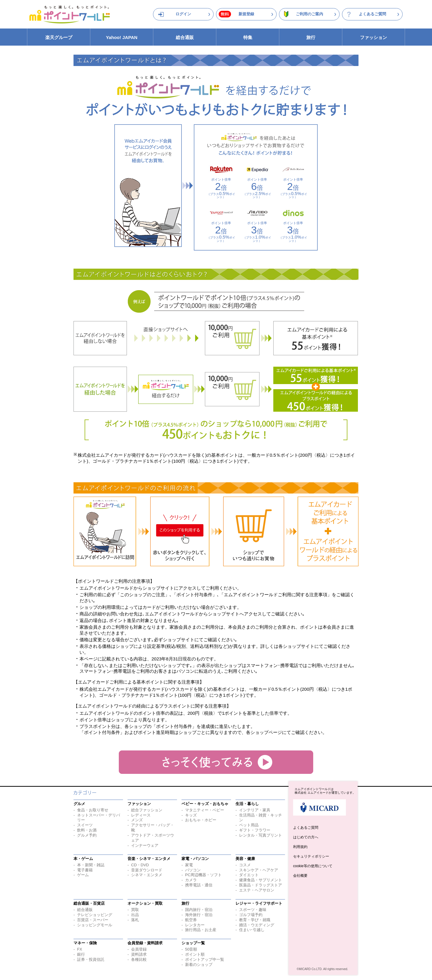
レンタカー (195, 925)
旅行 (311, 37)
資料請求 (139, 954)
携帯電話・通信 (199, 885)
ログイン (183, 14)
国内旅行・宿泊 (199, 910)
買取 (135, 910)
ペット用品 (249, 825)
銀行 (81, 954)
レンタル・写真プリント (261, 835)
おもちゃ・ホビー (201, 820)
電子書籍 (85, 870)
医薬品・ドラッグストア (261, 885)
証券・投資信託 (91, 959)
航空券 (191, 920)
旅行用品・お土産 (201, 930)
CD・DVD (140, 865)
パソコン (193, 870)
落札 (135, 920)
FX (80, 949)
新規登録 (246, 14)
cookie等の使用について (313, 866)
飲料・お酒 (87, 830)
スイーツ (85, 825)
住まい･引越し (252, 930)
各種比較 (139, 959)
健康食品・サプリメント (261, 880)
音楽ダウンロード (147, 870)
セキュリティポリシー (311, 856)
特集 (248, 37)
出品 (135, 915)
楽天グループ (59, 37)
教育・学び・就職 (255, 920)
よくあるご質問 (372, 14)
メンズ (137, 820)
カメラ (191, 880)
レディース (141, 815)
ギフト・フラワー (255, 830)
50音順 (191, 949)
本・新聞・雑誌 (91, 865)
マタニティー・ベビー (205, 810)
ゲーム (83, 875)
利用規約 (300, 847)
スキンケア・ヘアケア (259, 870)
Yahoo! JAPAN (122, 37)
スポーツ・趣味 (253, 910)
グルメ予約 (87, 835)
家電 (189, 865)
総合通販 (185, 37)
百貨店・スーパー (93, 920)
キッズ (191, 815)
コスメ (245, 865)
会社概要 (300, 876)
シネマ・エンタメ (147, 875)
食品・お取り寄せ (93, 810)
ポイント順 (195, 954)
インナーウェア (145, 845)
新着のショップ (199, 965)
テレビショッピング (95, 915)
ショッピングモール (95, 925)
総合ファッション (147, 810)
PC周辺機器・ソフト (203, 875)
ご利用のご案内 (309, 14)
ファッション (373, 37)
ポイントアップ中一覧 (205, 959)
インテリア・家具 (255, 810)
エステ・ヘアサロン (257, 890)
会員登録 (139, 949)
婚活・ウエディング (257, 925)
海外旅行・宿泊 (199, 915)
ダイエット (249, 875)
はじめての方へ (306, 837)
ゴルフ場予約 (251, 915)
